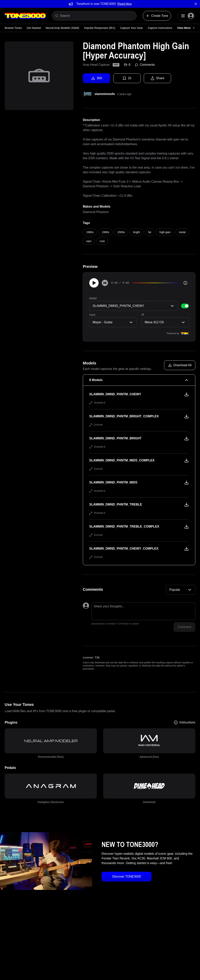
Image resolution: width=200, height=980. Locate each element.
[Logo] (25, 16)
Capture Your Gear (132, 28)
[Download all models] (180, 365)
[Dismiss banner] (196, 4)
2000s (121, 232)
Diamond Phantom (96, 212)
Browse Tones (13, 28)
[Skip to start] (105, 283)
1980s (90, 232)
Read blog (125, 4)
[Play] (94, 283)
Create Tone (157, 16)
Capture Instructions (160, 28)
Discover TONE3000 (127, 876)
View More (186, 28)
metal (182, 232)
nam (89, 241)
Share (158, 78)
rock (102, 241)
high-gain (165, 232)
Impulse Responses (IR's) (100, 28)
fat (150, 232)
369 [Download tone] (97, 78)
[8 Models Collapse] (139, 380)
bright (136, 232)
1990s (105, 232)
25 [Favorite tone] (127, 78)
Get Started (34, 28)
